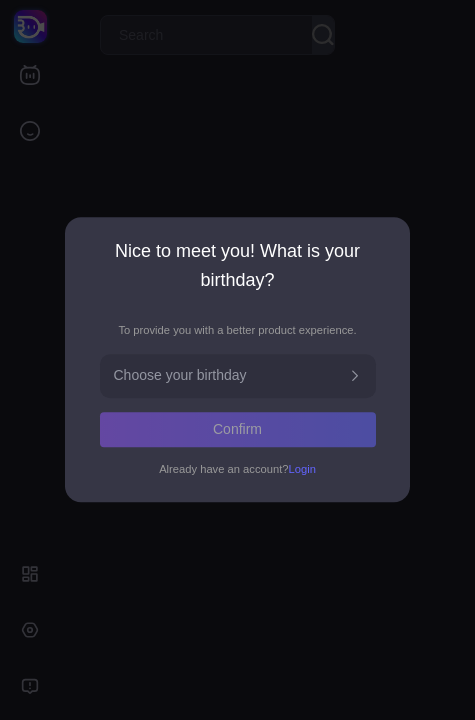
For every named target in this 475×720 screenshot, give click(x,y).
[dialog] (237, 359)
